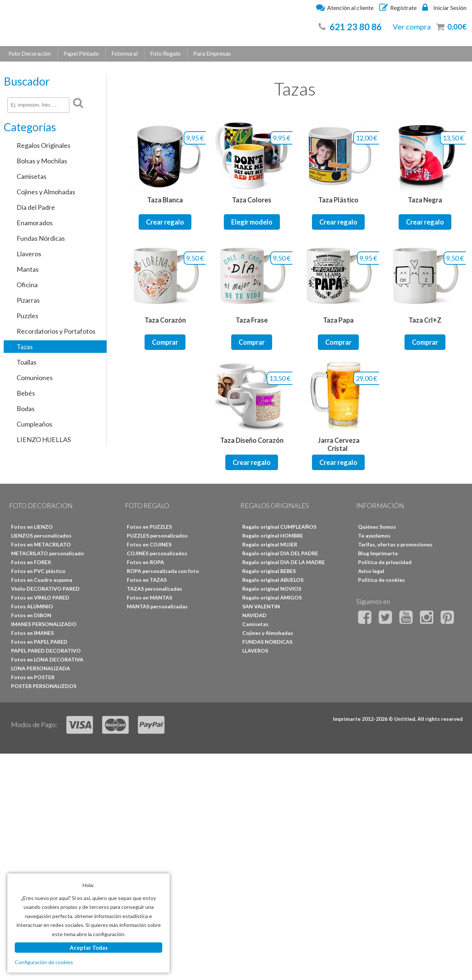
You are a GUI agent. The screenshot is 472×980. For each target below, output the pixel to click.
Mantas (28, 269)
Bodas (26, 409)
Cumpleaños (34, 424)
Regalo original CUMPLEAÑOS (279, 527)
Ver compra (412, 27)
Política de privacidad (385, 562)
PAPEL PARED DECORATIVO (46, 651)
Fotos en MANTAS (150, 597)
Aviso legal (371, 571)
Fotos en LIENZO (32, 527)
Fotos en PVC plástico (38, 571)
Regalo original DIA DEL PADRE (280, 553)
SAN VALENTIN (261, 606)
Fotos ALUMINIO (32, 606)
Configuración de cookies (44, 962)
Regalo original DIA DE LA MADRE (284, 562)
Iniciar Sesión (444, 7)
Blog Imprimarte (378, 553)
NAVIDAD (254, 615)
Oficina (27, 285)
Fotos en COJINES (149, 544)
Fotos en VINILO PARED (40, 597)
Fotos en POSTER (33, 677)
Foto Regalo (165, 53)
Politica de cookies (381, 580)
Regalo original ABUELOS (273, 580)
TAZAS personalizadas (155, 589)
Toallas (27, 362)
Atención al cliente (345, 7)
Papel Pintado (81, 53)
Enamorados (35, 223)
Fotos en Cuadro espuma (42, 580)
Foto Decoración (30, 53)
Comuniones (35, 378)
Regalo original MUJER (270, 544)
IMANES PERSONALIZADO (44, 624)
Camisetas (32, 176)
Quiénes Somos (377, 527)
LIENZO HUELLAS (44, 439)
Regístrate (398, 7)
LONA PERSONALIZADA (41, 668)
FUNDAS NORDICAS (267, 642)
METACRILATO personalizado (48, 553)
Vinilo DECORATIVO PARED (45, 589)
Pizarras (28, 300)
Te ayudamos (374, 536)
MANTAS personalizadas (157, 606)
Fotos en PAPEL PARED (39, 642)
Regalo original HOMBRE (273, 536)
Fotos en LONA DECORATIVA (47, 659)
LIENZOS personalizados (41, 536)
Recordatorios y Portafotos (56, 331)
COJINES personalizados (157, 553)
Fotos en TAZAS (147, 580)
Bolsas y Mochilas (42, 161)
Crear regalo (165, 222)
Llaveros (29, 254)
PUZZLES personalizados (157, 536)
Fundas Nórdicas (41, 238)
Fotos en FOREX (31, 562)
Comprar (165, 342)
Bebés (26, 393)
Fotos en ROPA (145, 562)
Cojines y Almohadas (46, 192)
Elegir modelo (252, 222)
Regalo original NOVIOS (272, 589)
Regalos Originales (44, 145)
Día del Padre (36, 207)
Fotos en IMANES (32, 633)
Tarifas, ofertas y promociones (395, 544)
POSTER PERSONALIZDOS (44, 686)
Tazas (25, 347)
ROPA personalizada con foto (163, 571)
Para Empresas (212, 53)
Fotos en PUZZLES (149, 527)
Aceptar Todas (89, 948)
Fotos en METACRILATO (41, 544)
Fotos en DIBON (31, 615)
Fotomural (124, 53)
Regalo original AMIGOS (272, 597)
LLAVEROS (255, 651)
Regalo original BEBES (269, 571)
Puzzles (27, 316)
